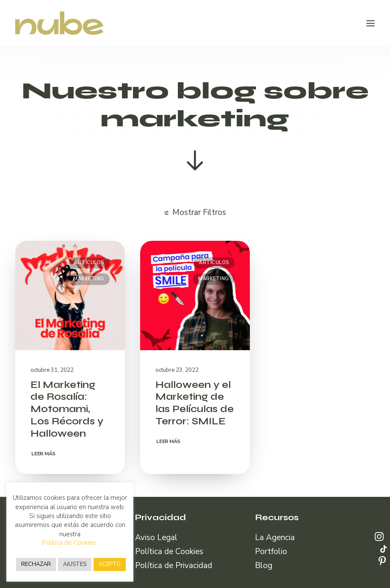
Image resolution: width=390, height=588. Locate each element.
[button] (371, 23)
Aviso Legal (156, 538)
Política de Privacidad (174, 566)
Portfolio (271, 552)
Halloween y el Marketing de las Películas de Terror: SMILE (195, 403)
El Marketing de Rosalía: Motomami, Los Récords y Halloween (67, 409)
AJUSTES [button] (75, 564)
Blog (264, 566)
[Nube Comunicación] (59, 23)
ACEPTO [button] (110, 564)
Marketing (89, 279)
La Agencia (275, 538)
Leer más (43, 454)
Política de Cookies (169, 552)
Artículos (89, 263)
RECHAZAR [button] (36, 564)
